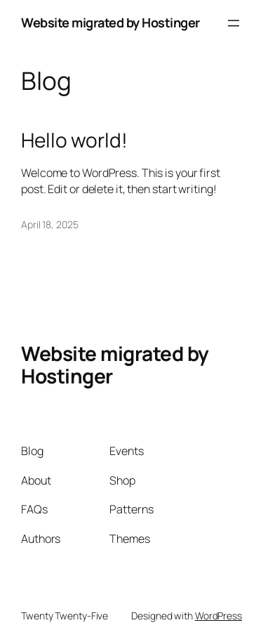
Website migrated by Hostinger (110, 22)
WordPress (218, 616)
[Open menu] (234, 23)
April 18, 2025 (50, 224)
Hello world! (74, 140)
